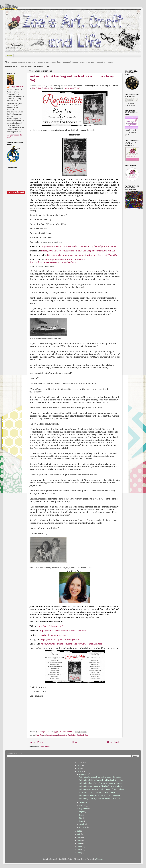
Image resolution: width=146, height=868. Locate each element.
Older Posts (114, 742)
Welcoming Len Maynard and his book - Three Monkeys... (102, 789)
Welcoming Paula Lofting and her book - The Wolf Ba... (101, 796)
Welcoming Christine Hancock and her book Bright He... (101, 780)
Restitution (62, 735)
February (83, 827)
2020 (79, 772)
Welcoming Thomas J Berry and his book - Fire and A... (100, 799)
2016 (79, 837)
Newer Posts (36, 742)
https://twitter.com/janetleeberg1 (53, 635)
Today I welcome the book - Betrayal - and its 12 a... (99, 793)
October (83, 806)
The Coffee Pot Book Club (43, 88)
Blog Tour (39, 735)
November (83, 802)
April (81, 821)
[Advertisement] (133, 248)
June (81, 815)
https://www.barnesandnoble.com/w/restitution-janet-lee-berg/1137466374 (82, 255)
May (81, 818)
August (82, 812)
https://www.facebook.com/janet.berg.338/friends (63, 631)
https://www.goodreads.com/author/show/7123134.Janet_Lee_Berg (71, 644)
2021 (79, 769)
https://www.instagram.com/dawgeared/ (60, 639)
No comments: (66, 732)
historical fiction (51, 735)
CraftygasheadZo (16, 87)
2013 (79, 847)
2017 (79, 834)
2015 (79, 840)
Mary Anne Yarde (72, 88)
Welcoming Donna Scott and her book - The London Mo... (102, 786)
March (82, 824)
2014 (79, 844)
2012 (79, 850)
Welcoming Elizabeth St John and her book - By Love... (100, 783)
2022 (79, 765)
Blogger (99, 859)
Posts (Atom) (45, 747)
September (84, 809)
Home (9, 56)
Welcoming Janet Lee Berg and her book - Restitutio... (100, 777)
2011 (79, 853)
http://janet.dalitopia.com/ (50, 626)
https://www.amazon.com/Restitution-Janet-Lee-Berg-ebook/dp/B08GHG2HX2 (78, 251)
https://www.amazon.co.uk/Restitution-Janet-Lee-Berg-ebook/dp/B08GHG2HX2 (79, 246)
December (83, 774)
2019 (79, 831)
